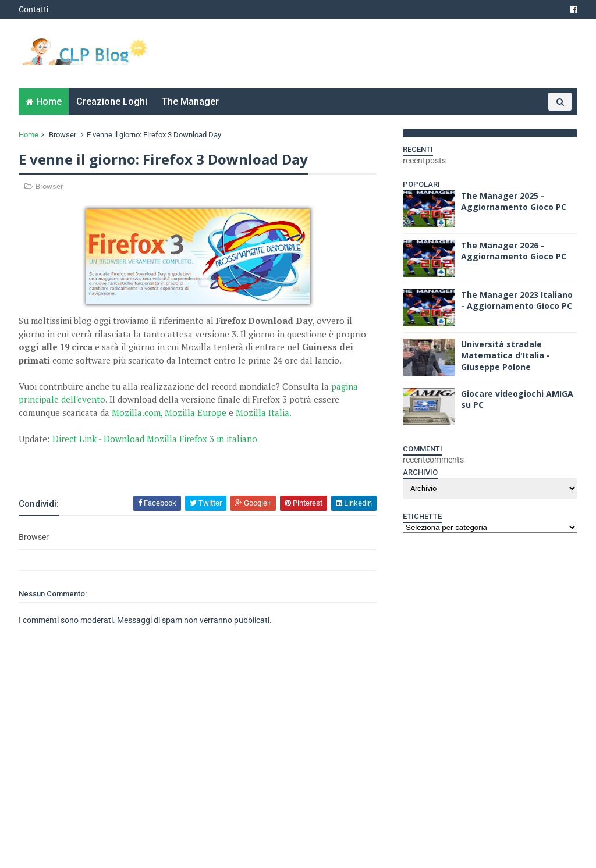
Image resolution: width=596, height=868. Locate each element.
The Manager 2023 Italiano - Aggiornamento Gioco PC (517, 300)
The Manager (190, 102)
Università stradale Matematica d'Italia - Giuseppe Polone (505, 355)
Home (49, 102)
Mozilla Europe (196, 412)
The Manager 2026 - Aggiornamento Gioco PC (514, 251)
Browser (63, 135)
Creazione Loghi (112, 102)
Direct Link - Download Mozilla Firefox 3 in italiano (155, 439)
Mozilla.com (136, 412)
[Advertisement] (155, 463)
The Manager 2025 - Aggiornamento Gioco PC (514, 202)
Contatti (33, 9)
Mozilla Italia (262, 412)
